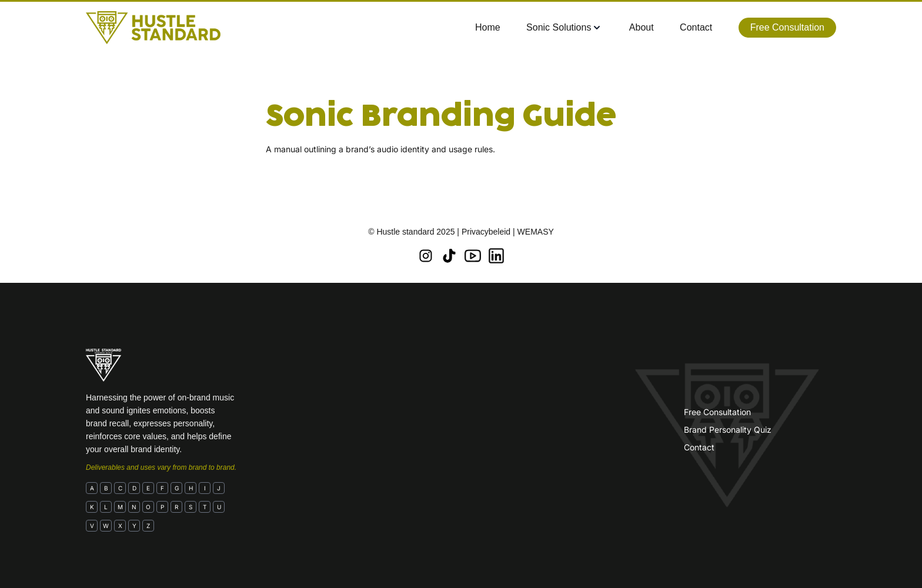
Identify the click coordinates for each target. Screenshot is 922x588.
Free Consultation (717, 412)
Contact (699, 447)
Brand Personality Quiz (728, 430)
